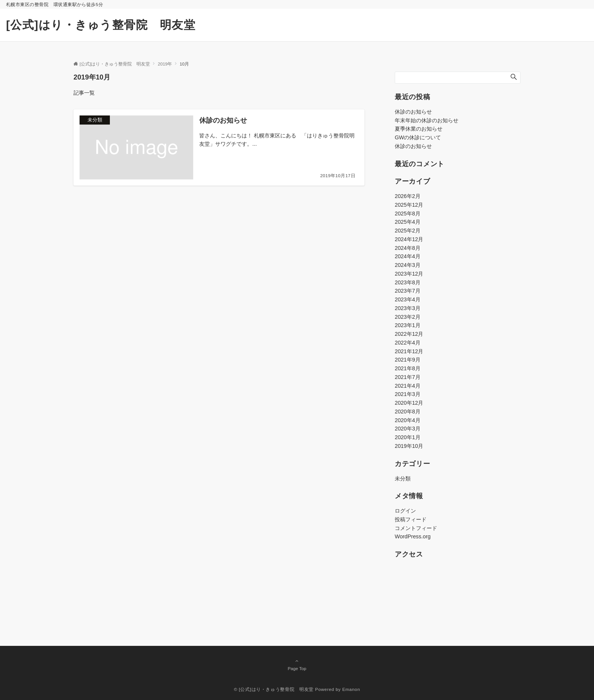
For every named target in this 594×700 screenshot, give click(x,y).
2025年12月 (409, 205)
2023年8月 (408, 282)
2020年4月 (408, 420)
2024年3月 (408, 265)
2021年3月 (408, 394)
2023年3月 (408, 308)
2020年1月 (408, 437)
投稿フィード (411, 519)
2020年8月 (408, 412)
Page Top (297, 664)
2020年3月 (408, 429)
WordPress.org (413, 536)
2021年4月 (408, 386)
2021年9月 (408, 360)
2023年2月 (408, 317)
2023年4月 (408, 299)
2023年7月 (408, 291)
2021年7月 (408, 377)
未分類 (403, 479)
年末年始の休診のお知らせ (427, 120)
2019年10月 (409, 446)
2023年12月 (409, 274)
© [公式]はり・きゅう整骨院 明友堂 (274, 689)
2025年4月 (408, 222)
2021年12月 (409, 351)
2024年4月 (408, 256)
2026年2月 (408, 196)
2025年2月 (408, 231)
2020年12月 (409, 403)
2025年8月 (408, 214)
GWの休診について (418, 137)
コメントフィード (416, 528)
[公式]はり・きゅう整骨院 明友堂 (101, 25)
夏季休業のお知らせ (419, 129)
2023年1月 (408, 325)
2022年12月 (409, 334)
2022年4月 (408, 343)
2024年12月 (409, 239)
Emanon (351, 689)
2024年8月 (408, 248)
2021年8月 (408, 368)
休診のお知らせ (413, 112)
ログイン (405, 511)
